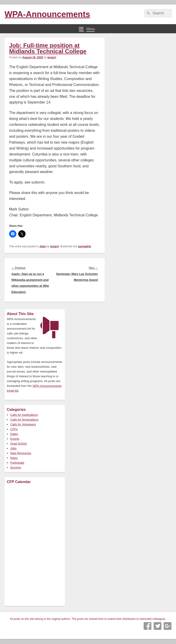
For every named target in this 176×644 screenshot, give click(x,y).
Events (15, 439)
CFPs (14, 429)
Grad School (18, 444)
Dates (14, 434)
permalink (84, 246)
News (14, 458)
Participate (17, 463)
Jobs (43, 246)
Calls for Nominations (24, 420)
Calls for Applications (24, 415)
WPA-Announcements (47, 14)
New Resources (21, 453)
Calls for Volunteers (23, 424)
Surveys (16, 467)
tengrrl (52, 57)
